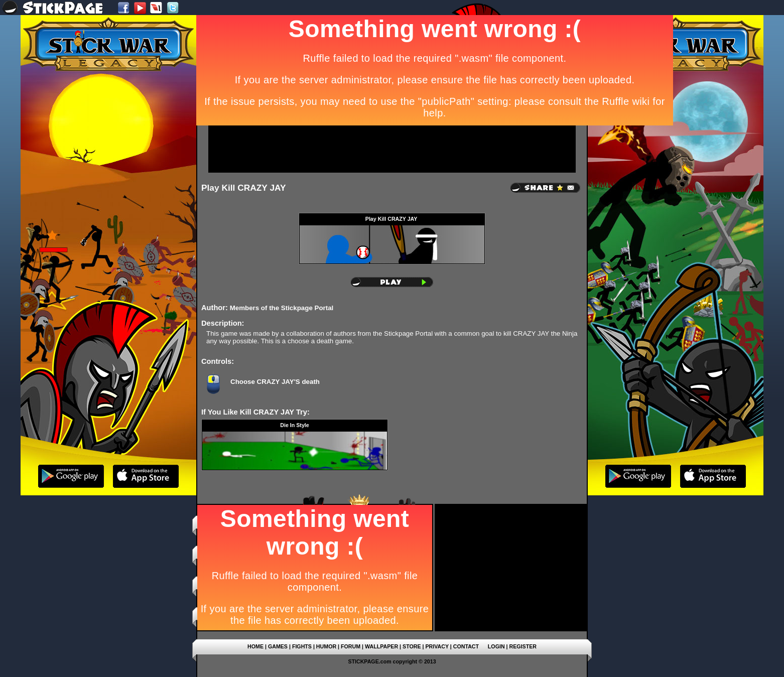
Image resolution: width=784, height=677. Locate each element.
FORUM (351, 646)
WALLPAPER (381, 646)
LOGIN (496, 646)
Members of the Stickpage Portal (282, 308)
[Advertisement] (392, 149)
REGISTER (523, 646)
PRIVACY (437, 646)
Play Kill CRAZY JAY (244, 188)
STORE (412, 646)
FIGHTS (302, 646)
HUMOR (326, 646)
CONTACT (466, 646)
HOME (255, 646)
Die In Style (294, 425)
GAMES (278, 646)
